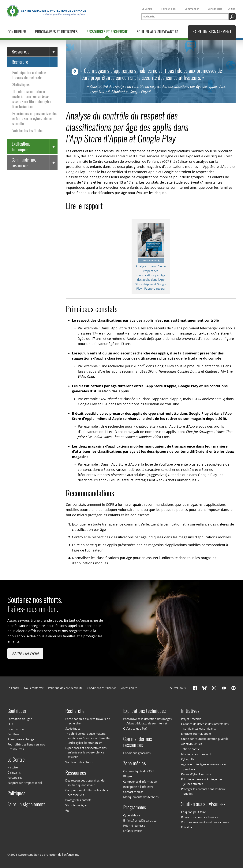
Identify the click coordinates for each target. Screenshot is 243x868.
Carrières (13, 734)
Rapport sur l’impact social (25, 783)
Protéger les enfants (78, 800)
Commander (192, 9)
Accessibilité (129, 688)
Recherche (20, 62)
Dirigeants (14, 772)
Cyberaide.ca (132, 815)
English (232, 9)
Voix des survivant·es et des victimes (205, 822)
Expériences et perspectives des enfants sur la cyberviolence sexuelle (35, 119)
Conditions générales (137, 753)
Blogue (128, 776)
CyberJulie (188, 759)
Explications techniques (21, 147)
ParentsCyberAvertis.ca (196, 774)
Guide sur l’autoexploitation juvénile (205, 739)
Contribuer (17, 711)
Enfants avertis (133, 831)
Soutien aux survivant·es (203, 804)
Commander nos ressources (24, 162)
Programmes (135, 807)
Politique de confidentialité (65, 688)
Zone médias (215, 9)
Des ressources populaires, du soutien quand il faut (85, 783)
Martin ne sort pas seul (196, 754)
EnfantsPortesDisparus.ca (140, 820)
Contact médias (133, 792)
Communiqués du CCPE (139, 771)
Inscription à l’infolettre (138, 787)
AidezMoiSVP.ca (192, 744)
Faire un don (168, 9)
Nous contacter (34, 688)
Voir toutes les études (28, 130)
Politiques (16, 793)
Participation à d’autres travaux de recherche (29, 75)
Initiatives (190, 711)
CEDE (11, 724)
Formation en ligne (20, 719)
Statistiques (21, 84)
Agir (68, 810)
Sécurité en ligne (76, 805)
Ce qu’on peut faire (193, 812)
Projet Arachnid (191, 719)
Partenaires (15, 778)
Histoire (13, 767)
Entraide (187, 827)
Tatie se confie (190, 749)
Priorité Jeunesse (134, 826)
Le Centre (147, 9)
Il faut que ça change (21, 739)
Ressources (21, 51)
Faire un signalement (26, 804)
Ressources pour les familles (200, 817)
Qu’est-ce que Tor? (135, 728)
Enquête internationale (196, 734)
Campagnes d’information (140, 782)
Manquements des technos (141, 797)
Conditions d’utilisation (102, 688)
